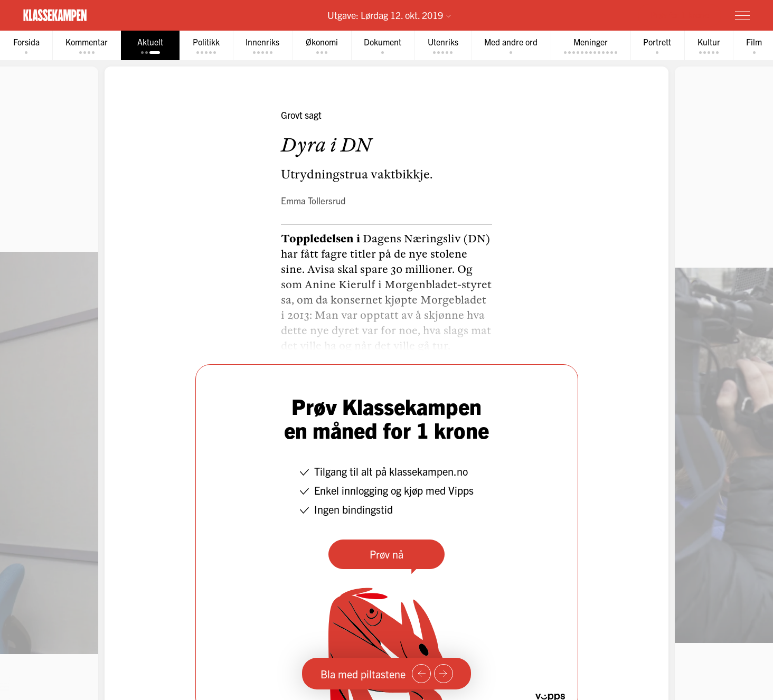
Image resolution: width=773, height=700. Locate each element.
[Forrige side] (421, 674)
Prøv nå (386, 555)
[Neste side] (444, 674)
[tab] (27, 46)
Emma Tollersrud (313, 201)
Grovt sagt (301, 115)
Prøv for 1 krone (680, 15)
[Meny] (742, 15)
